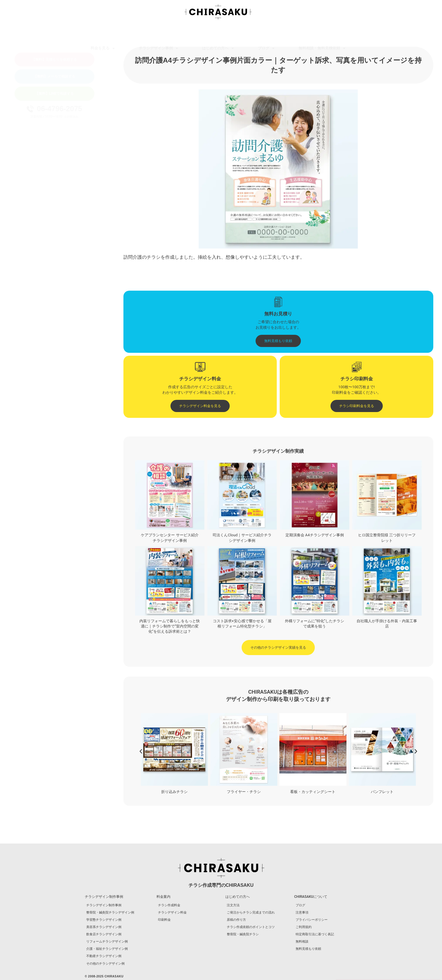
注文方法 (233, 905)
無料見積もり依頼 (308, 949)
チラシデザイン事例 (158, 32)
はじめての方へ (218, 32)
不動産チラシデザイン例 (104, 956)
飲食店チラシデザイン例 (104, 934)
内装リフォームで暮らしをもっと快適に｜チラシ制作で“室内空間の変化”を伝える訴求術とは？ (170, 626)
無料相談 (302, 942)
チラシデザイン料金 (172, 912)
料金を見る (103, 32)
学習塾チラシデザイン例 (104, 920)
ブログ (266, 32)
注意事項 (302, 912)
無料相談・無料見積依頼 (322, 32)
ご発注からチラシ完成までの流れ (251, 912)
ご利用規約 (304, 927)
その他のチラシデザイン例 (105, 964)
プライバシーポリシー (312, 920)
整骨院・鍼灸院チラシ (243, 934)
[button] (141, 751)
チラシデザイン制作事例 (104, 905)
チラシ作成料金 (169, 905)
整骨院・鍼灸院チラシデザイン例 (110, 912)
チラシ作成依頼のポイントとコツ (251, 927)
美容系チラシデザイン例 (104, 927)
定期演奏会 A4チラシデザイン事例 (315, 535)
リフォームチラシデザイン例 (107, 942)
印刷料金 (164, 920)
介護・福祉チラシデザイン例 (107, 949)
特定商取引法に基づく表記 (315, 934)
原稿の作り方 (236, 920)
